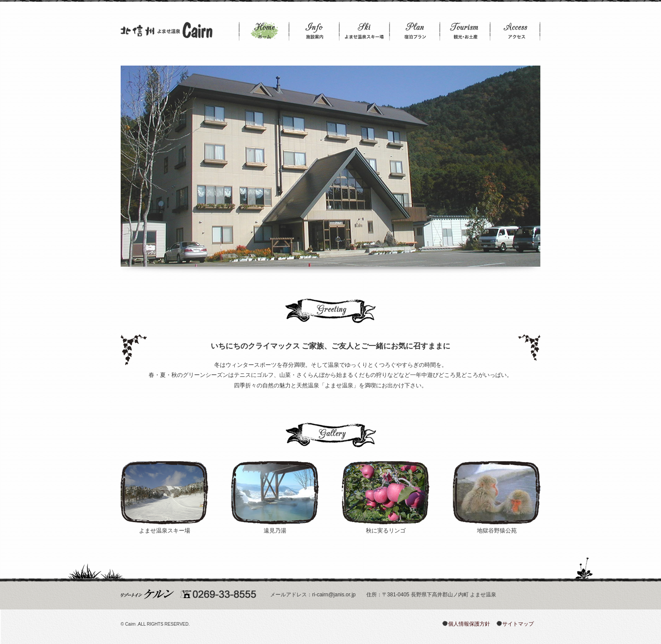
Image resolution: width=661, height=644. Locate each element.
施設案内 (314, 32)
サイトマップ (518, 624)
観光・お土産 (465, 32)
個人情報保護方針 (469, 624)
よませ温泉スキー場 (364, 32)
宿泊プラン (415, 32)
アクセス (515, 32)
